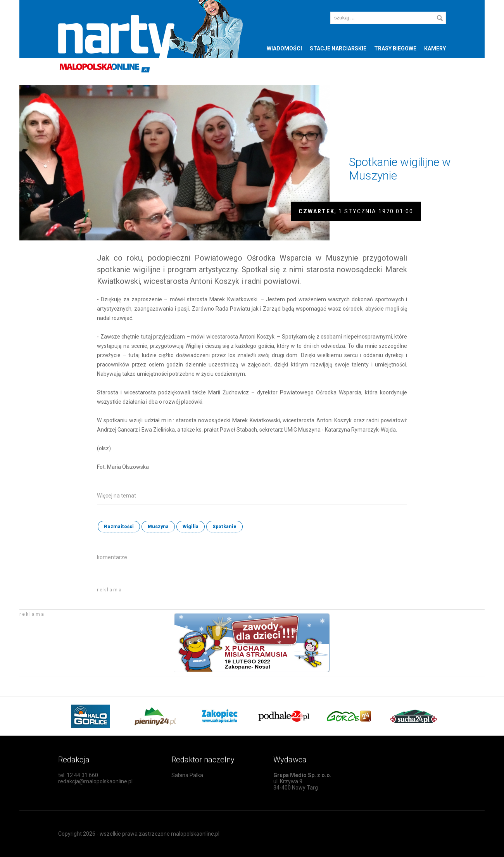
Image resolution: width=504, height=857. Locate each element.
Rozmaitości (119, 527)
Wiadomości (284, 48)
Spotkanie (224, 527)
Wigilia (191, 527)
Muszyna (158, 527)
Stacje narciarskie (338, 48)
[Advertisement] (188, 595)
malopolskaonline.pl (195, 834)
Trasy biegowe (395, 48)
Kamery (435, 48)
